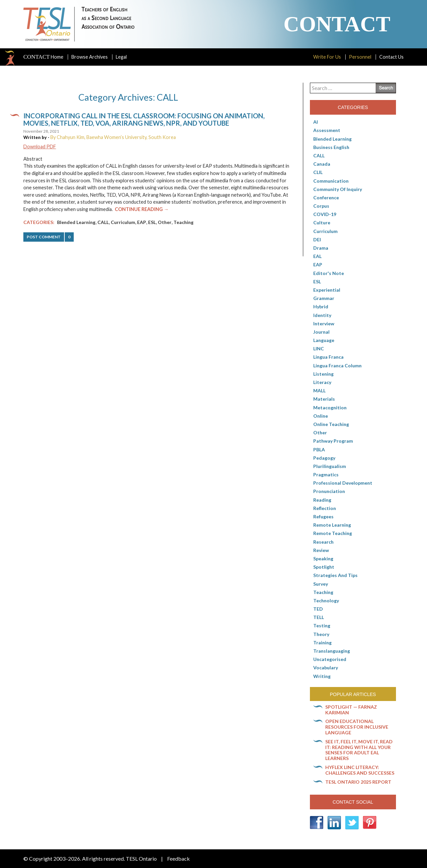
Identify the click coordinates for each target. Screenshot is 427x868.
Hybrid (321, 306)
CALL (103, 222)
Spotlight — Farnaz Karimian (351, 710)
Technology (326, 600)
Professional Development (343, 483)
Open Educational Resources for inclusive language (357, 727)
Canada (322, 164)
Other (165, 222)
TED (318, 609)
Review (321, 550)
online (321, 416)
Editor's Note (329, 273)
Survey (321, 584)
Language (324, 340)
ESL (152, 222)
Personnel (360, 57)
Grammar (324, 298)
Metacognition (330, 407)
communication (331, 181)
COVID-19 (325, 214)
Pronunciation (329, 491)
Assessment (327, 130)
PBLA (319, 449)
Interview (324, 323)
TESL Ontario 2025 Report (358, 782)
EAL (317, 256)
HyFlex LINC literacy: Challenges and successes (360, 770)
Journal (321, 332)
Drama (321, 248)
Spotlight (324, 567)
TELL (319, 617)
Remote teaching (333, 533)
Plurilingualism (330, 466)
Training (322, 642)
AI (316, 122)
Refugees (323, 516)
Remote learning (332, 525)
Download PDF (40, 146)
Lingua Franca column (337, 365)
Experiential (327, 290)
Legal (121, 57)
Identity (322, 315)
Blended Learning (76, 222)
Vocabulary (326, 667)
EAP (142, 222)
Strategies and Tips (335, 575)
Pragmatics (326, 474)
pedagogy (324, 458)
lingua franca (328, 357)
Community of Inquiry (338, 189)
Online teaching (331, 424)
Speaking (323, 558)
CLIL (318, 172)
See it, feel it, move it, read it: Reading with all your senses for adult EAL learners (359, 750)
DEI (317, 239)
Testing (322, 625)
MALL (319, 390)
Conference (326, 197)
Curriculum (123, 222)
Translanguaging (332, 651)
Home (43, 57)
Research (323, 542)
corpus (321, 206)
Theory (321, 634)
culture (322, 222)
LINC (319, 348)
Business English (331, 147)
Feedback (178, 858)
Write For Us (327, 57)
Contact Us (391, 57)
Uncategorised (330, 659)
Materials (324, 399)
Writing (322, 676)
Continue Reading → (142, 209)
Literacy (322, 382)
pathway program (333, 441)
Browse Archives (90, 57)
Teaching (183, 222)
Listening (323, 374)
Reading (322, 500)
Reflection (325, 508)
